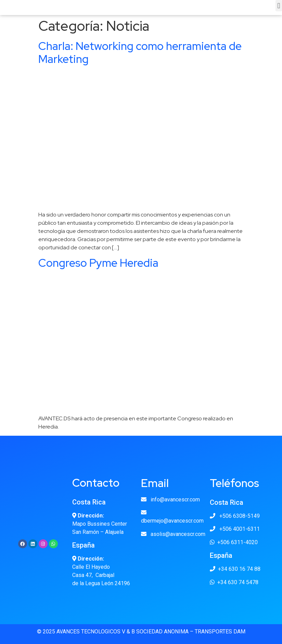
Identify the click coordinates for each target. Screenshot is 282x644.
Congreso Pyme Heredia (98, 263)
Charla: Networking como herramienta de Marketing (140, 52)
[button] (279, 6)
